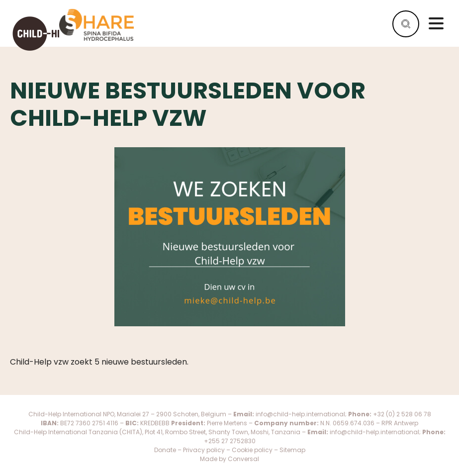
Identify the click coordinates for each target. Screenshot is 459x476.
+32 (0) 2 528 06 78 (402, 414)
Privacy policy (204, 450)
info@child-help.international (300, 414)
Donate (165, 450)
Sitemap (292, 450)
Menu (436, 23)
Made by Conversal (229, 459)
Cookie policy (253, 450)
